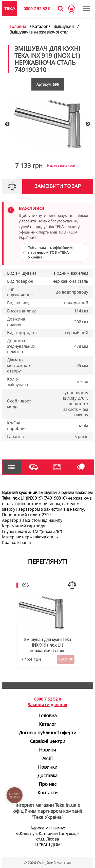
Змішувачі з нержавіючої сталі (40, 32)
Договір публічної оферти (48, 733)
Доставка (48, 775)
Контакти (48, 793)
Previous (7, 124)
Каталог (48, 724)
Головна (18, 26)
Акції (48, 758)
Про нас (48, 784)
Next (88, 124)
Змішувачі (64, 26)
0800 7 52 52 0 (37, 9)
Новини (48, 750)
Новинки (48, 767)
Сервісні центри (48, 741)
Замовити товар (58, 186)
